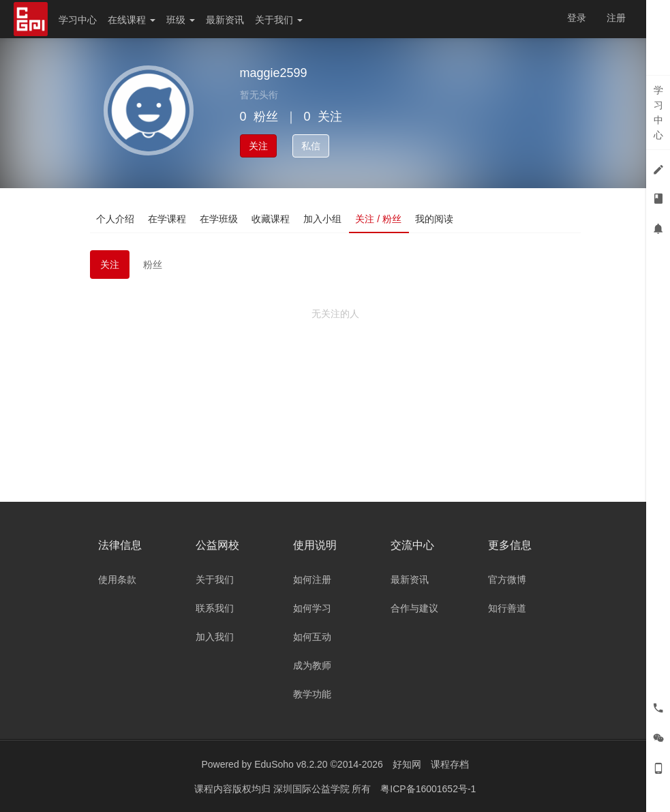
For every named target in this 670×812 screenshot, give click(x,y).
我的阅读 (434, 219)
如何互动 (312, 637)
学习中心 (78, 20)
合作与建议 (414, 608)
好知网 (407, 764)
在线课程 (132, 20)
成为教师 (312, 665)
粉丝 (153, 265)
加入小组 (323, 219)
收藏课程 (271, 219)
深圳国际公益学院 (313, 788)
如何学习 (312, 608)
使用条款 (117, 580)
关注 (258, 146)
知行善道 (507, 608)
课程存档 (450, 764)
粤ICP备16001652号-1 (428, 788)
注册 (616, 18)
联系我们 (215, 608)
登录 (577, 18)
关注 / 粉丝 (379, 219)
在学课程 (168, 219)
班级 (181, 20)
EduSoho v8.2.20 (291, 764)
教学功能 (312, 694)
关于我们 (279, 20)
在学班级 (219, 219)
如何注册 (312, 580)
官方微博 (507, 580)
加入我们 (215, 637)
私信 (311, 146)
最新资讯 (225, 20)
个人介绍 (116, 219)
